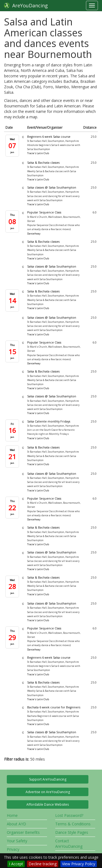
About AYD (16, 824)
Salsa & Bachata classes (43, 163)
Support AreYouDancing (48, 779)
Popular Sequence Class (44, 212)
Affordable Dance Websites (48, 804)
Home (12, 815)
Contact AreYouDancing (69, 844)
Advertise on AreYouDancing (48, 792)
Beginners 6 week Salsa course (49, 137)
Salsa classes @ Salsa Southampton (52, 187)
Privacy (13, 849)
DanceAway (34, 234)
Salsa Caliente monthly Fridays (49, 421)
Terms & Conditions (73, 824)
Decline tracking (43, 864)
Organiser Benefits (23, 832)
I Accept (16, 864)
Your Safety (17, 841)
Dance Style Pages (72, 832)
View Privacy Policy (79, 864)
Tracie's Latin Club (38, 153)
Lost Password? (69, 815)
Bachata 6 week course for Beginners (54, 707)
